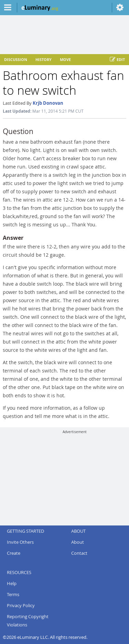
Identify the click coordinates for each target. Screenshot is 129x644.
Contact (79, 553)
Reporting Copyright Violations (28, 621)
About (78, 542)
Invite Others (20, 542)
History (44, 59)
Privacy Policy (21, 605)
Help (12, 583)
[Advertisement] (75, 477)
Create (14, 553)
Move (65, 59)
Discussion (16, 59)
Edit (117, 60)
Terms (13, 594)
